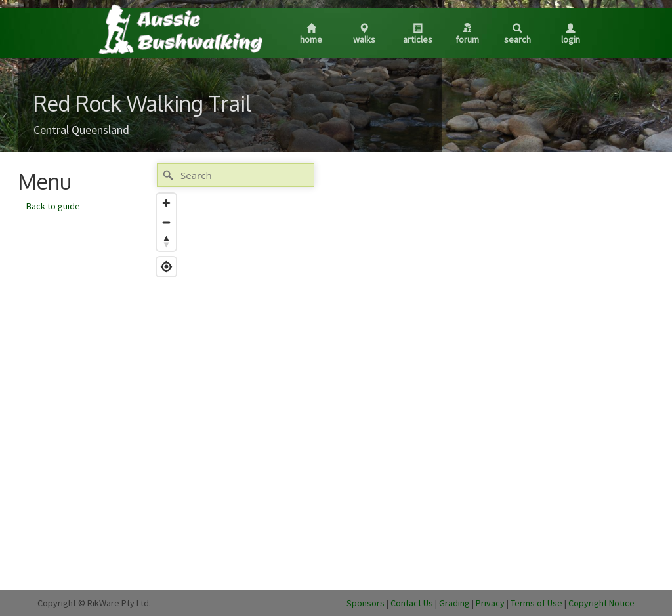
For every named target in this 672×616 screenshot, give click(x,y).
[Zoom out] (166, 222)
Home (311, 34)
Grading (454, 603)
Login (571, 34)
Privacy (490, 603)
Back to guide (53, 206)
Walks (364, 34)
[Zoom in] (166, 203)
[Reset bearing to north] (166, 241)
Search (517, 34)
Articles (418, 34)
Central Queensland (81, 130)
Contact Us (412, 603)
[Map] (402, 370)
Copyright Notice (601, 603)
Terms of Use (536, 603)
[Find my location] (166, 267)
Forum (467, 34)
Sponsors (366, 603)
